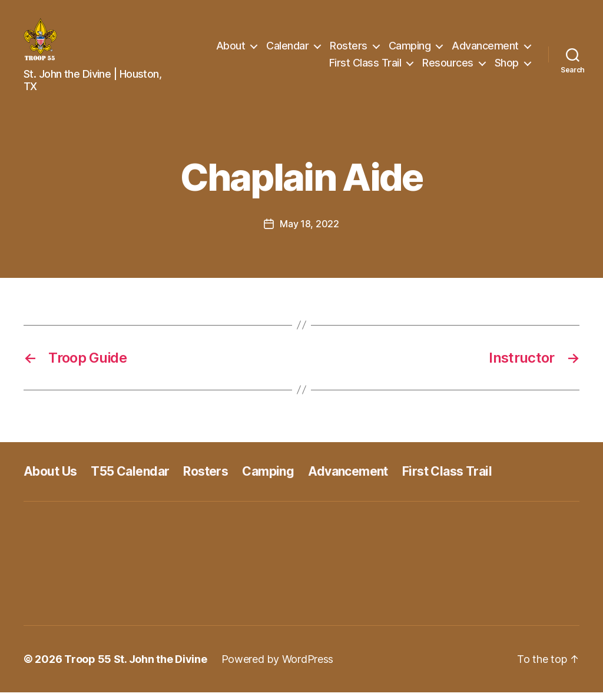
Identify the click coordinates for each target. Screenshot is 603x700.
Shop (507, 67)
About (231, 49)
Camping (410, 49)
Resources (448, 67)
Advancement (485, 49)
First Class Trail (365, 67)
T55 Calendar (130, 479)
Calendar (287, 49)
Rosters (349, 49)
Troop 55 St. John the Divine (135, 667)
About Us (50, 479)
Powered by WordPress (278, 667)
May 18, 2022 (309, 231)
